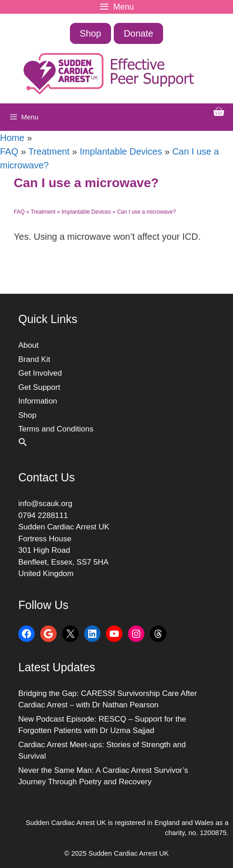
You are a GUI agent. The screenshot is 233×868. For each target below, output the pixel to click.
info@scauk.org (45, 504)
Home (12, 138)
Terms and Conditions (56, 429)
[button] (23, 444)
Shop (91, 33)
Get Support (39, 387)
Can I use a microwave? (146, 212)
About (28, 345)
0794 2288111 (43, 515)
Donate (139, 33)
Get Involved (40, 373)
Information (38, 401)
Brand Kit (34, 359)
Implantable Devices (121, 151)
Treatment (49, 151)
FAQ (9, 151)
